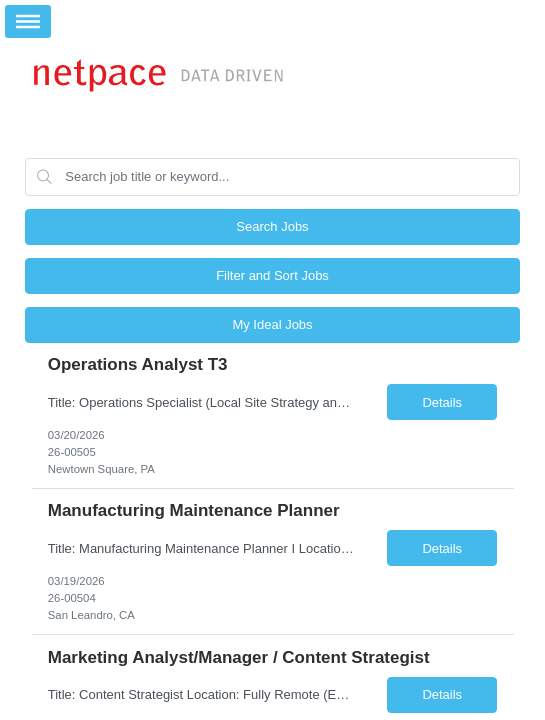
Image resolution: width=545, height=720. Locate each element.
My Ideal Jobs (272, 324)
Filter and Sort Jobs (272, 275)
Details (442, 402)
